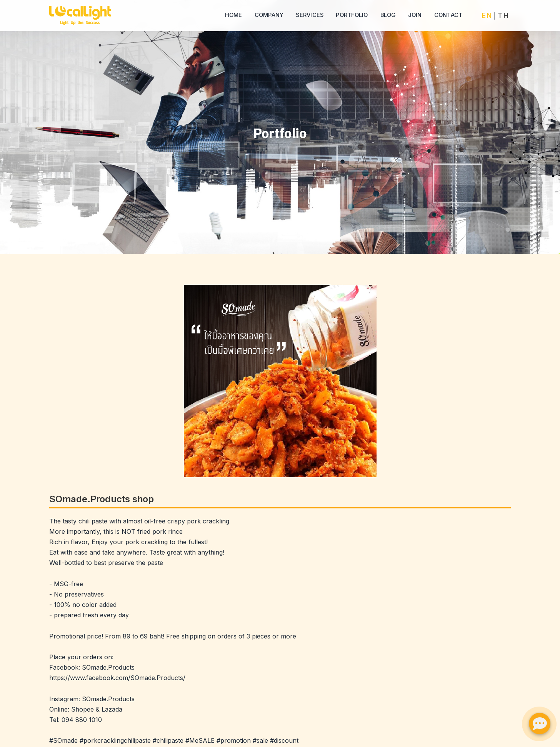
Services (310, 15)
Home (234, 15)
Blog (388, 15)
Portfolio (352, 15)
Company (269, 15)
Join (415, 15)
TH (503, 15)
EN (487, 15)
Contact (448, 15)
